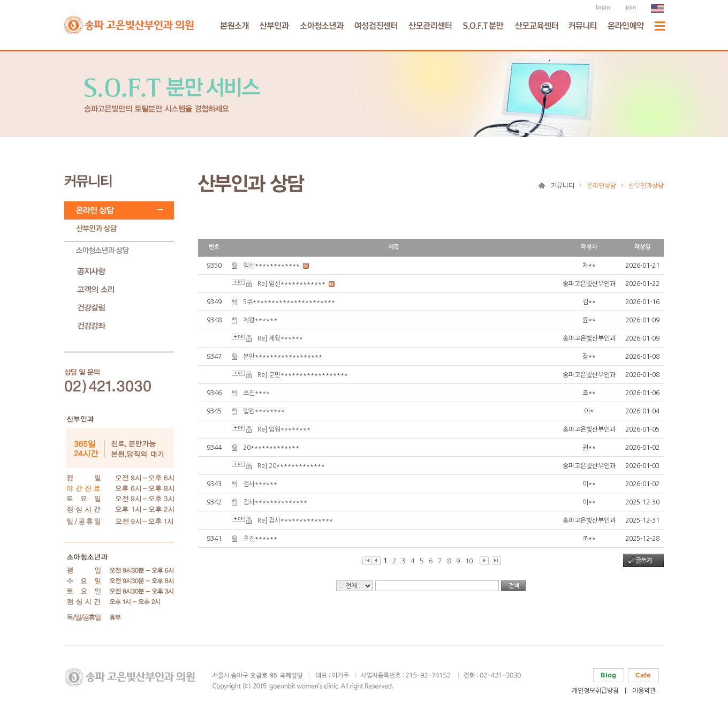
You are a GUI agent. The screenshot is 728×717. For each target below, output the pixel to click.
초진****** (260, 539)
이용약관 (644, 691)
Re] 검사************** (295, 520)
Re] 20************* (291, 466)
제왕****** (260, 320)
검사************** (275, 502)
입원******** (264, 411)
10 (469, 561)
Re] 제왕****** (280, 338)
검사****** (260, 484)
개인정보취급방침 (595, 691)
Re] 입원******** (284, 429)
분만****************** (283, 357)
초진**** (256, 393)
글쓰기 (643, 561)
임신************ (271, 266)
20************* (271, 448)
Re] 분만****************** (303, 375)
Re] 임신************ (291, 284)
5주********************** (289, 302)
